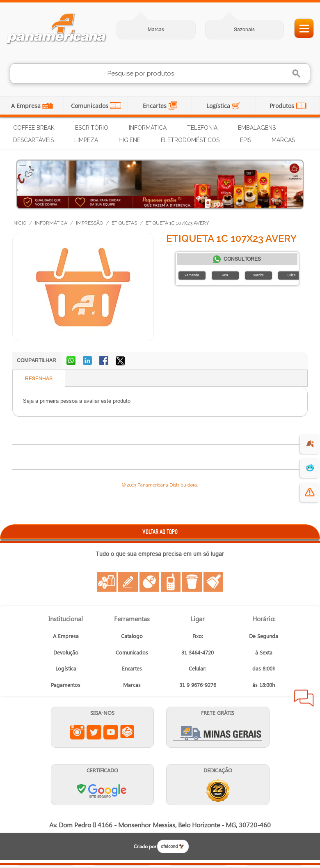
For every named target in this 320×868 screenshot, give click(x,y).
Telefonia (202, 128)
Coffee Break (34, 128)
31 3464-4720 (198, 652)
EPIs (246, 140)
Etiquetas (124, 223)
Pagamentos (66, 685)
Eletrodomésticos (190, 140)
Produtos (283, 106)
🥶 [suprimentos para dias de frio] (310, 468)
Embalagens (257, 128)
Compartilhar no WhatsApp (72, 361)
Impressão (89, 223)
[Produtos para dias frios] (160, 184)
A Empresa (27, 106)
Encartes (155, 106)
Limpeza (86, 140)
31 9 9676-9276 (198, 685)
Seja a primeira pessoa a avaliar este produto (77, 401)
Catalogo (132, 636)
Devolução (66, 652)
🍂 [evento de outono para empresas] (310, 444)
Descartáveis (33, 140)
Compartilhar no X (121, 361)
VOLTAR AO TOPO (160, 532)
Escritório (92, 128)
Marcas (156, 29)
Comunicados (90, 106)
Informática (148, 128)
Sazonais (244, 29)
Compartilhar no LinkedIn (88, 361)
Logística (219, 106)
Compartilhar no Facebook (105, 361)
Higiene (129, 140)
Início (19, 223)
